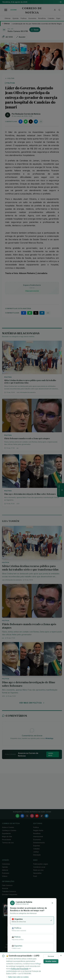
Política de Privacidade (20, 969)
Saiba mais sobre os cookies (17, 977)
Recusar (51, 956)
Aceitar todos (51, 961)
